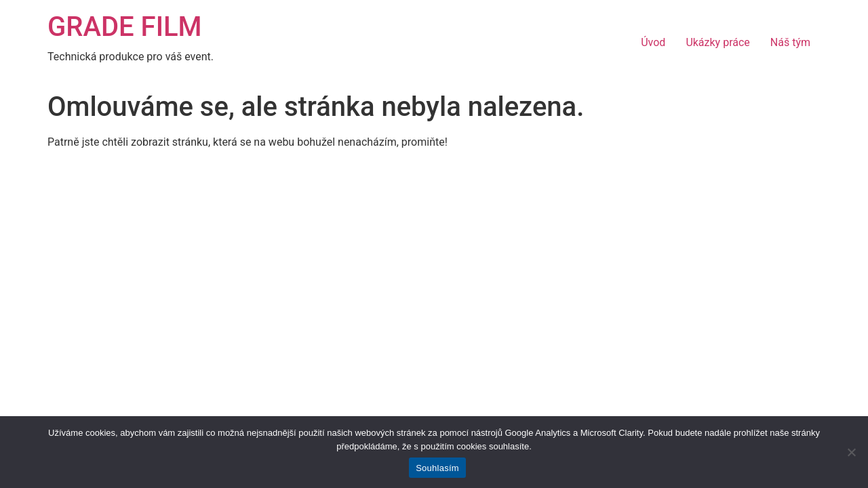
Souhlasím (437, 468)
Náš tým (790, 42)
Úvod (653, 42)
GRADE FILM (125, 27)
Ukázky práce (717, 42)
